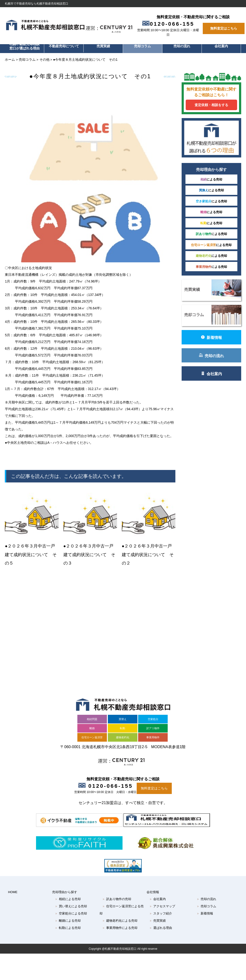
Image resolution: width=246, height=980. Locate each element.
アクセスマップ (162, 913)
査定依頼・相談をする (217, 108)
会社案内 (221, 46)
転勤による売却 (68, 935)
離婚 (92, 735)
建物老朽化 (123, 744)
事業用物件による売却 (120, 935)
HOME (13, 899)
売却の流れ (182, 46)
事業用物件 (153, 744)
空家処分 (153, 726)
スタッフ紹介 (161, 920)
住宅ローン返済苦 (92, 744)
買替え (123, 726)
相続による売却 (68, 906)
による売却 (218, 175)
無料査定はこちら (224, 29)
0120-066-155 (170, 24)
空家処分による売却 (71, 920)
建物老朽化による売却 (120, 928)
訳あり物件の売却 (117, 906)
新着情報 (217, 325)
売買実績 (103, 46)
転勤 (123, 735)
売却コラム (142, 46)
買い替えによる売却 (71, 913)
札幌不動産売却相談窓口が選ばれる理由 (25, 46)
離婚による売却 (68, 928)
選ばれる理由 (161, 935)
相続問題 (92, 726)
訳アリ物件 (153, 735)
